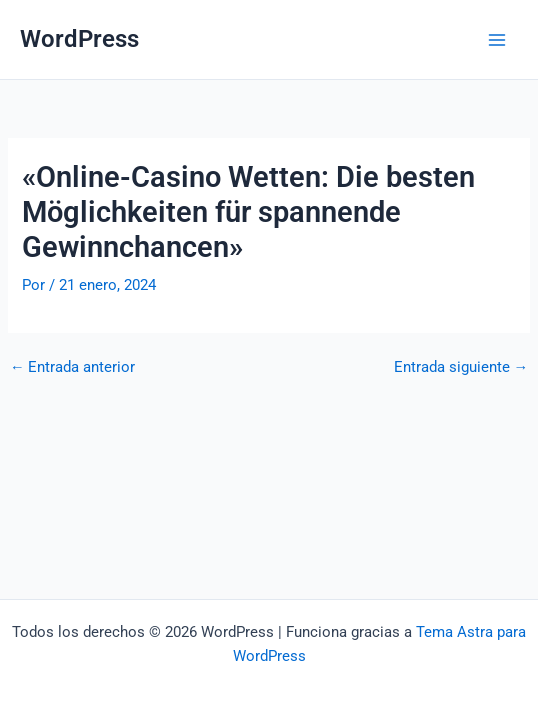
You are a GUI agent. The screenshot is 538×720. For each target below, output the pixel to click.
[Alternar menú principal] (497, 40)
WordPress (79, 39)
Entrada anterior (73, 367)
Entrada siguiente (461, 367)
